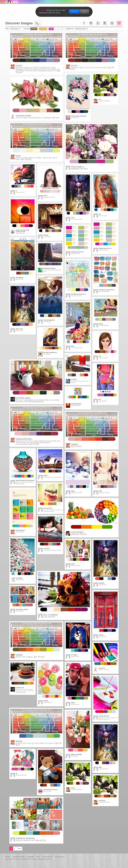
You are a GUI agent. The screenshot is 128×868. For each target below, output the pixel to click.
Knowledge (31, 857)
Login (84, 12)
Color (91, 23)
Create (92, 2)
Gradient (105, 23)
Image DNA (119, 23)
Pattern (112, 23)
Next (19, 849)
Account (116, 2)
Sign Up (74, 12)
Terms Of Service (47, 857)
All (84, 23)
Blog (38, 857)
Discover (104, 2)
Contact (8, 857)
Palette (98, 23)
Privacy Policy (59, 857)
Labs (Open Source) (19, 857)
